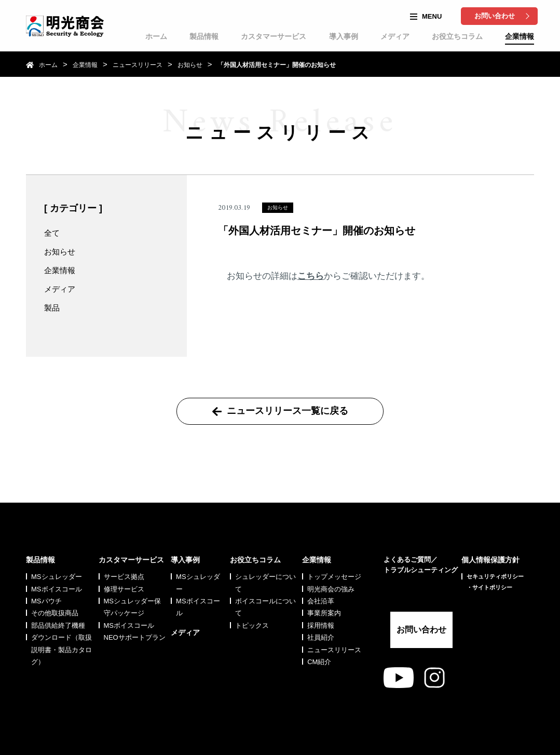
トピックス (252, 600)
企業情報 (520, 36)
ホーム (156, 36)
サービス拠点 (124, 551)
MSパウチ (46, 576)
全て (52, 233)
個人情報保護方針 (490, 534)
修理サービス (124, 563)
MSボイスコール (57, 563)
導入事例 (344, 36)
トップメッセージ (334, 551)
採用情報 (321, 600)
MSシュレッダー (57, 551)
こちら (311, 276)
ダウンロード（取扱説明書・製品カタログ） (62, 624)
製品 (52, 308)
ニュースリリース (138, 65)
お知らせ (190, 65)
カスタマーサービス (274, 36)
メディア (395, 36)
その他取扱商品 (55, 588)
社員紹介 (321, 612)
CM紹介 (319, 636)
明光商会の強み (331, 563)
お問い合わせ (495, 16)
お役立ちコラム (457, 36)
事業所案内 (324, 588)
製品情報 (204, 36)
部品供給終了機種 (58, 600)
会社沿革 (321, 576)
